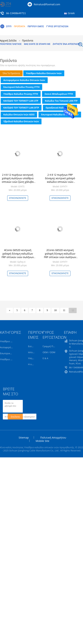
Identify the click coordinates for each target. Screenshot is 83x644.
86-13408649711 (16, 13)
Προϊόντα (20, 26)
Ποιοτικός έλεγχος (11, 44)
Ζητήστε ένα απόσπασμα (67, 44)
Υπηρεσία (33, 358)
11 (64, 310)
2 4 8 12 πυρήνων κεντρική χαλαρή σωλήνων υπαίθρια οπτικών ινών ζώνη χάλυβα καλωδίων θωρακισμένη (18, 180)
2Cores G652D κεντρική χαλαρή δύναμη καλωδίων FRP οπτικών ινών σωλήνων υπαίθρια (60, 255)
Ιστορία (32, 352)
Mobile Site (42, 441)
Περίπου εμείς (36, 26)
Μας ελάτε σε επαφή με (37, 44)
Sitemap (24, 437)
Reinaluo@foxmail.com (47, 4)
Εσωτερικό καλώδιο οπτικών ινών (60, 115)
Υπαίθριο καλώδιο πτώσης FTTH (21, 94)
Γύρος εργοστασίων (57, 26)
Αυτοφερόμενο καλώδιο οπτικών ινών (24, 80)
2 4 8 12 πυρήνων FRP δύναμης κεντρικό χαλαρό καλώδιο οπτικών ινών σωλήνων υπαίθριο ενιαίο (60, 180)
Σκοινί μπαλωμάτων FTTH (59, 94)
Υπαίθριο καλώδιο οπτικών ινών (44, 73)
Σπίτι (6, 26)
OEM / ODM (49, 352)
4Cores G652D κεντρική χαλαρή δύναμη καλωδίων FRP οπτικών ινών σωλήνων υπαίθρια (18, 255)
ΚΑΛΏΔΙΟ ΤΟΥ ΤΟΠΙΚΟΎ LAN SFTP (21, 108)
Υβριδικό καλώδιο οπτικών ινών (21, 121)
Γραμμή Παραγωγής (53, 346)
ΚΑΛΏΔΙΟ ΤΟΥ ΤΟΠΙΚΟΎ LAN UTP (21, 101)
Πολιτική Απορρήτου (53, 437)
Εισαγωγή (33, 346)
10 (55, 310)
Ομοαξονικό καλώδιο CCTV (60, 108)
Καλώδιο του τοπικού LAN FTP (61, 101)
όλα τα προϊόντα (11, 73)
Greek (71, 13)
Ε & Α (45, 358)
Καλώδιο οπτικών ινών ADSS (19, 115)
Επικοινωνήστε (18, 198)
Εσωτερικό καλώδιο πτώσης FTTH (21, 87)
